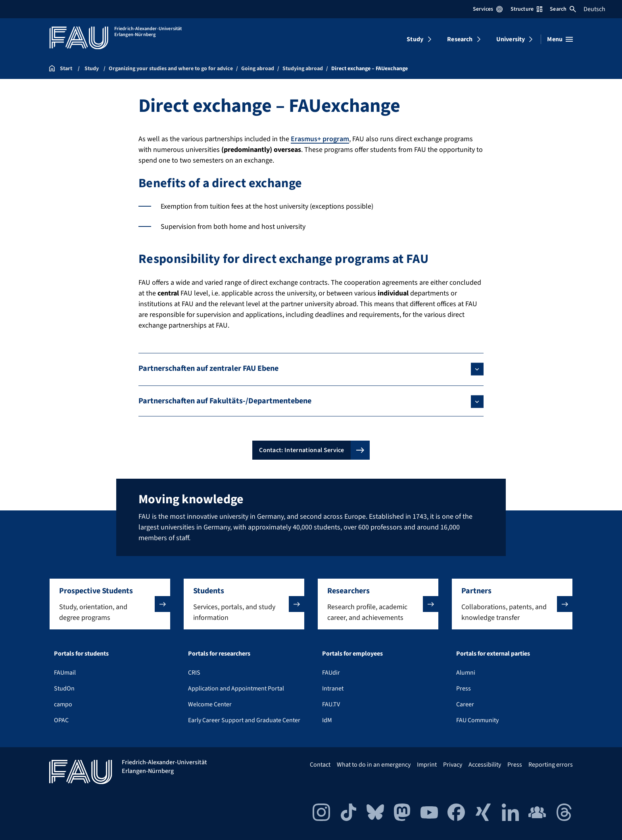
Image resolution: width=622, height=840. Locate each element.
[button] (110, 604)
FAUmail (65, 673)
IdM (327, 720)
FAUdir (331, 673)
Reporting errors (551, 765)
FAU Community (477, 720)
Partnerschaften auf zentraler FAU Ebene (208, 368)
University (511, 39)
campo (63, 704)
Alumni (466, 673)
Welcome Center (210, 704)
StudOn (64, 688)
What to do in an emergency (374, 765)
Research (460, 39)
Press (464, 688)
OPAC (61, 720)
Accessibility (485, 765)
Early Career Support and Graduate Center (244, 720)
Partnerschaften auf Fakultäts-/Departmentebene (225, 401)
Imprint (427, 765)
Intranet (333, 688)
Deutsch (594, 9)
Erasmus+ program (320, 139)
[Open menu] (560, 39)
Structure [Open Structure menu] (526, 9)
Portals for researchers (219, 654)
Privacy (453, 765)
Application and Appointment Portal (236, 688)
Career (465, 704)
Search (563, 9)
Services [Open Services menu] (488, 9)
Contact (320, 765)
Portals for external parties (493, 654)
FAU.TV (331, 704)
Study (415, 39)
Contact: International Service (302, 450)
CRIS (194, 673)
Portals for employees (352, 654)
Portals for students (81, 654)
